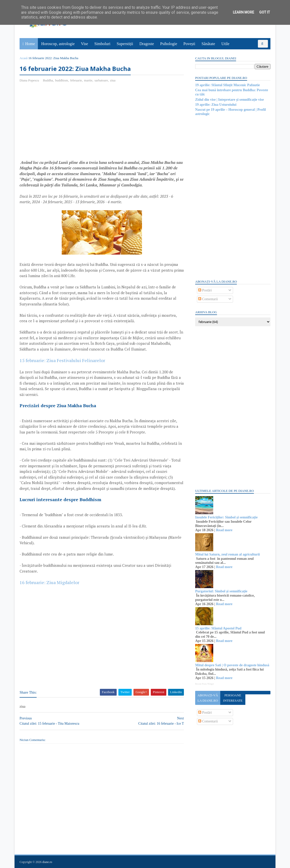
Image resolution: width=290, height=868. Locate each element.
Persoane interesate (233, 698)
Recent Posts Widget (204, 684)
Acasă (24, 58)
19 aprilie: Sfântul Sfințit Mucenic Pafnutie (228, 85)
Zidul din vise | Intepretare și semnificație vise (230, 100)
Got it (265, 12)
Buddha (48, 80)
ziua (113, 80)
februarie (76, 80)
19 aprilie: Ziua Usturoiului (216, 105)
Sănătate (208, 44)
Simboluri (102, 44)
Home (30, 44)
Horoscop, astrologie (58, 44)
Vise (85, 44)
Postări (205, 290)
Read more (224, 530)
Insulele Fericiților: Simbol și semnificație (226, 517)
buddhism (62, 80)
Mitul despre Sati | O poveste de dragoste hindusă (232, 665)
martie (88, 80)
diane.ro (47, 862)
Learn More (243, 12)
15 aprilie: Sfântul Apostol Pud (218, 628)
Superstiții (125, 44)
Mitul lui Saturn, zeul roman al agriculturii (228, 554)
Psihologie (169, 44)
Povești (189, 44)
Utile (225, 44)
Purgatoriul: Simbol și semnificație (221, 591)
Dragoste (147, 44)
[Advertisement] (62, 123)
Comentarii (208, 299)
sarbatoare (101, 80)
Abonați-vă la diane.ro (208, 698)
